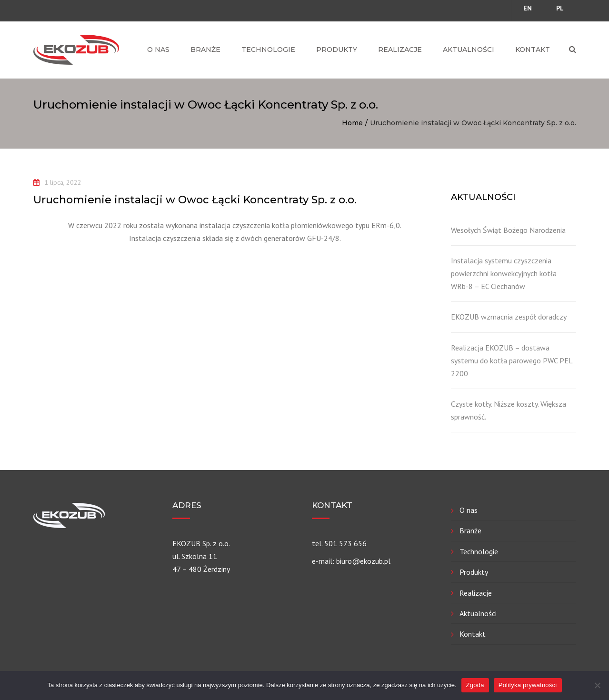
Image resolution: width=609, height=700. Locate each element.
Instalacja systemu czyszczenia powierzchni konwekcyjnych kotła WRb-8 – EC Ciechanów (504, 273)
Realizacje (400, 50)
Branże (205, 50)
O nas (158, 50)
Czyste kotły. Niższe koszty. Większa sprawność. (509, 410)
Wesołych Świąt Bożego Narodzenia (508, 230)
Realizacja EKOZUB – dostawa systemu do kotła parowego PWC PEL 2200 (512, 360)
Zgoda (475, 685)
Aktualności (469, 50)
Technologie (268, 50)
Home (352, 123)
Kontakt (533, 50)
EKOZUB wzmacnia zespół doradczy (509, 317)
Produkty (337, 50)
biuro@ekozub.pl (363, 561)
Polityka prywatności (528, 685)
